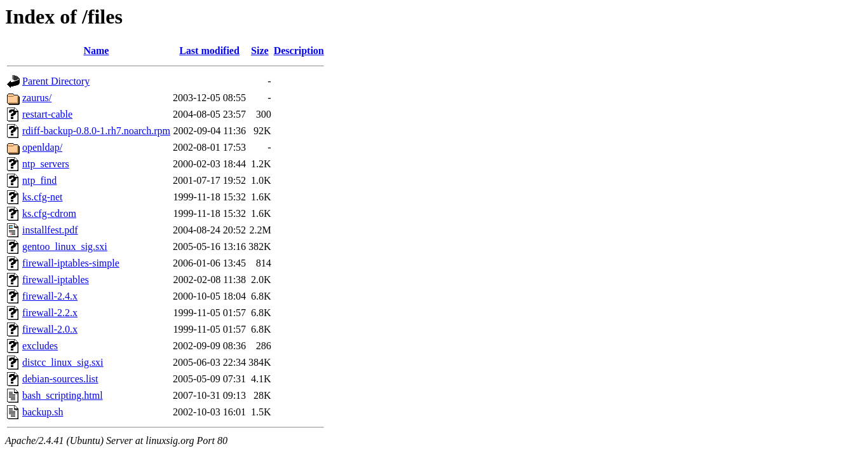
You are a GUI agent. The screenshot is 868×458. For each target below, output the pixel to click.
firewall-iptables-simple (71, 263)
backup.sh (43, 412)
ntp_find (39, 180)
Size (260, 51)
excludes (40, 346)
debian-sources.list (60, 379)
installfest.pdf (50, 230)
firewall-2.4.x (50, 296)
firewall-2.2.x (50, 313)
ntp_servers (46, 164)
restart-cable (47, 114)
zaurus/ (37, 98)
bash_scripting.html (63, 395)
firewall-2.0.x (50, 329)
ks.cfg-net (43, 197)
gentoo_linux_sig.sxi (65, 246)
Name (96, 51)
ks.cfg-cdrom (49, 213)
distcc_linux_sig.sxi (63, 362)
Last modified (209, 51)
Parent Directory (56, 81)
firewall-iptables (56, 280)
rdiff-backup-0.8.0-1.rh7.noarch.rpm (96, 131)
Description (299, 51)
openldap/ (42, 147)
